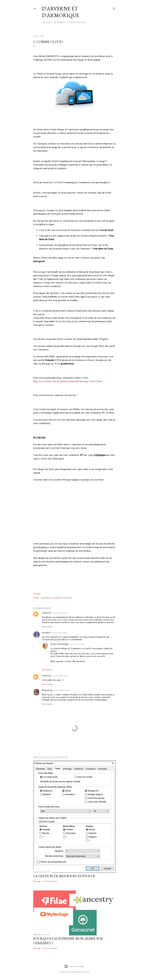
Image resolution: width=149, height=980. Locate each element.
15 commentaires (50, 948)
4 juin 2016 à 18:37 (60, 676)
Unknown (47, 613)
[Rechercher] (114, 8)
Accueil (47, 22)
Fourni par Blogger (75, 966)
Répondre (47, 627)
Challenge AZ (46, 598)
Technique (68, 598)
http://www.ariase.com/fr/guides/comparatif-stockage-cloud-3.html (68, 381)
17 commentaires (50, 881)
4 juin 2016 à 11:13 (77, 644)
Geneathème (58, 598)
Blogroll (59, 22)
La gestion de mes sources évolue (64, 876)
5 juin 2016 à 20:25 (62, 690)
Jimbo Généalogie (60, 644)
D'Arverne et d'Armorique (61, 12)
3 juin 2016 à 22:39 (60, 613)
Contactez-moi (75, 22)
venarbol (46, 633)
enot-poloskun (83, 972)
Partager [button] (37, 594)
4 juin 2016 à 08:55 (59, 633)
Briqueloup (47, 690)
